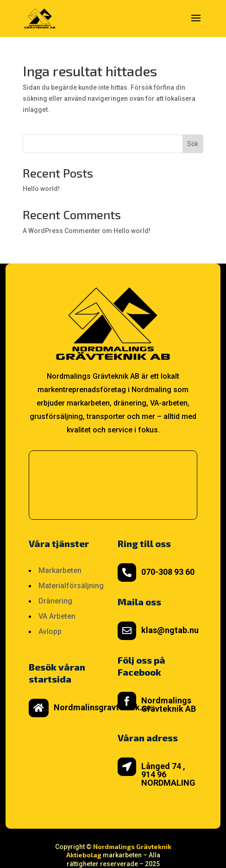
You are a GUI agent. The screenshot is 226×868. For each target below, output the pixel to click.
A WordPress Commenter (62, 231)
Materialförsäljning (71, 586)
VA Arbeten (57, 616)
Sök (193, 144)
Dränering (55, 601)
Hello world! (41, 189)
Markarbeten (60, 570)
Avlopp (50, 631)
